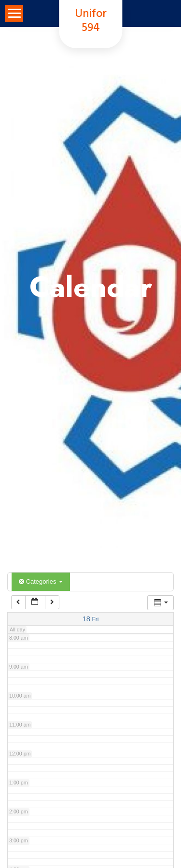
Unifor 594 (91, 21)
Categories (41, 581)
